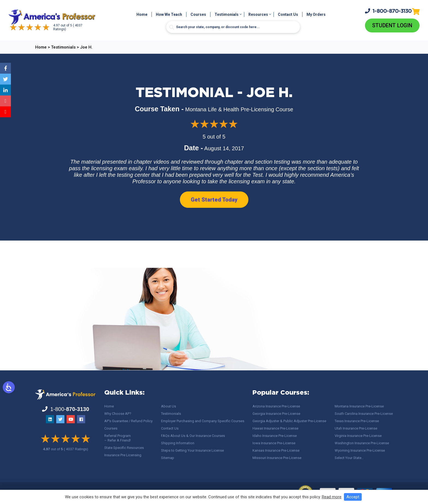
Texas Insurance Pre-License (357, 421)
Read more (332, 497)
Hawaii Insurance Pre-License (275, 428)
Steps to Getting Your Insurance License (192, 450)
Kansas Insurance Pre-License (276, 450)
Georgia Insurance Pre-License (276, 414)
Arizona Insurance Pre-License (276, 406)
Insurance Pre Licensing (123, 455)
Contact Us (288, 15)
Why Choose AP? (118, 414)
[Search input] (233, 27)
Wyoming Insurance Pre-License (360, 450)
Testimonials (227, 15)
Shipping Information (178, 443)
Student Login (392, 26)
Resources (258, 15)
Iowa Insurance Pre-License (274, 443)
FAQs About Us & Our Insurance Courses (193, 436)
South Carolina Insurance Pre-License (364, 414)
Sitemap (168, 458)
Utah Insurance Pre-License (356, 428)
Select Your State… (349, 458)
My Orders (316, 15)
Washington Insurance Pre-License (362, 443)
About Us (169, 406)
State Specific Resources (124, 448)
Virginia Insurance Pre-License (358, 436)
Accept (353, 497)
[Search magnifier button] (172, 28)
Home (142, 15)
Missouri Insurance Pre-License (277, 458)
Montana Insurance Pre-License (359, 406)
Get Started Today (214, 200)
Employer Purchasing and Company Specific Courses (203, 421)
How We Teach (169, 15)
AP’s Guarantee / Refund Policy (128, 421)
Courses (198, 15)
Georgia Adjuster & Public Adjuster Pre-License (289, 421)
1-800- (388, 11)
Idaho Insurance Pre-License (275, 436)
